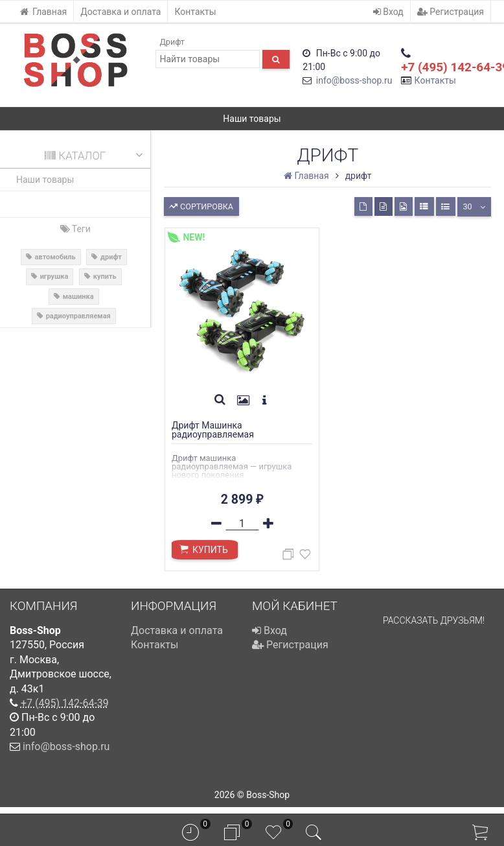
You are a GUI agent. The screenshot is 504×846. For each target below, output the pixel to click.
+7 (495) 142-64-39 (65, 709)
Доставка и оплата (120, 12)
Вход (388, 12)
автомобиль (55, 257)
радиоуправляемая (78, 316)
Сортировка (200, 205)
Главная (43, 12)
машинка (78, 297)
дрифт (111, 257)
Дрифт (172, 42)
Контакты (195, 12)
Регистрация (451, 12)
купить (105, 276)
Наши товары (252, 119)
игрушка (54, 276)
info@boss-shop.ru (354, 80)
